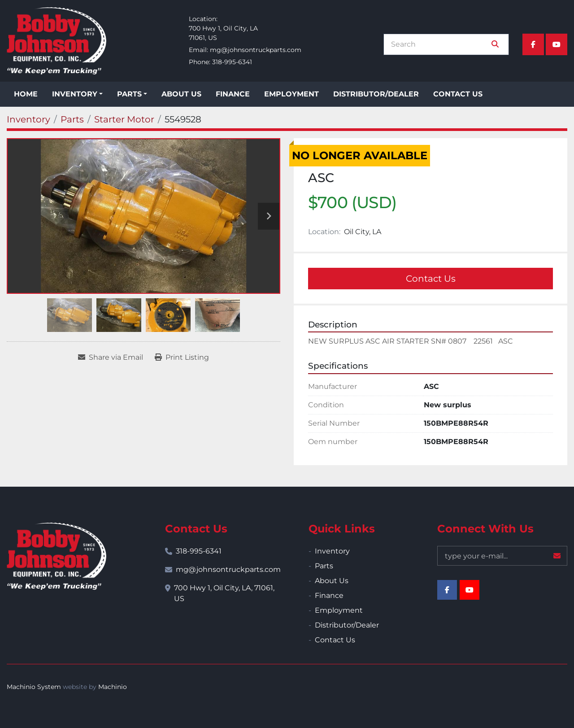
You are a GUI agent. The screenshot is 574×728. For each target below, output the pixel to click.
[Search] (440, 44)
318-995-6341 (232, 62)
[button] (77, 94)
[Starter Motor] (124, 119)
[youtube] (557, 44)
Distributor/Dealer (376, 94)
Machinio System (34, 687)
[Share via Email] (111, 357)
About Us (181, 94)
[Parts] (72, 119)
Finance (233, 94)
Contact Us (458, 94)
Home (26, 94)
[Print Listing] (182, 357)
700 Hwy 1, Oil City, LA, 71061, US (224, 593)
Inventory (75, 94)
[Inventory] (28, 119)
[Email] (502, 556)
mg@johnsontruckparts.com (256, 50)
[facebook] (533, 44)
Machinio (113, 687)
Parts (129, 94)
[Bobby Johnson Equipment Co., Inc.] (57, 556)
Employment (291, 94)
